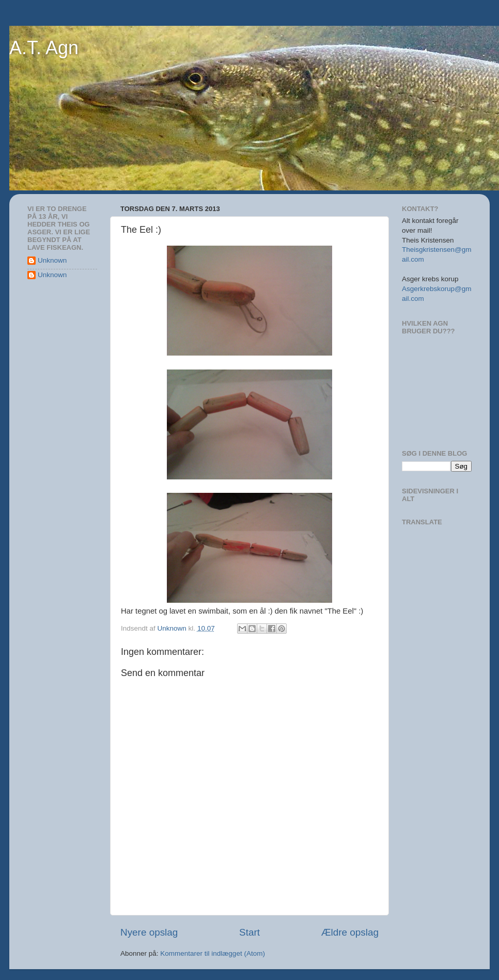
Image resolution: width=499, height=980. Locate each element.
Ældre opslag (350, 932)
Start (249, 932)
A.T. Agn (44, 48)
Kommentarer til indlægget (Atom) (213, 953)
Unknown (52, 260)
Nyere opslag (149, 932)
